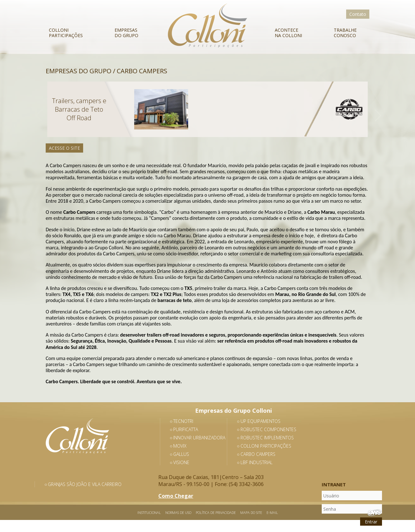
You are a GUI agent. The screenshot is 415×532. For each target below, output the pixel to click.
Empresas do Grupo (126, 33)
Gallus (181, 454)
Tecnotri (183, 421)
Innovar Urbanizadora (199, 438)
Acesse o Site (64, 148)
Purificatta (186, 429)
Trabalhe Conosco (345, 33)
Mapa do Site (251, 512)
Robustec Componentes (268, 429)
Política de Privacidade (216, 512)
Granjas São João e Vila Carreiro (85, 484)
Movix (180, 446)
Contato (358, 14)
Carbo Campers (258, 454)
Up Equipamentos (260, 421)
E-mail (272, 512)
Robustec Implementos (267, 438)
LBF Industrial (257, 462)
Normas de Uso (178, 512)
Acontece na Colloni (288, 33)
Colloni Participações (66, 33)
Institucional (149, 512)
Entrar (371, 522)
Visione (181, 462)
